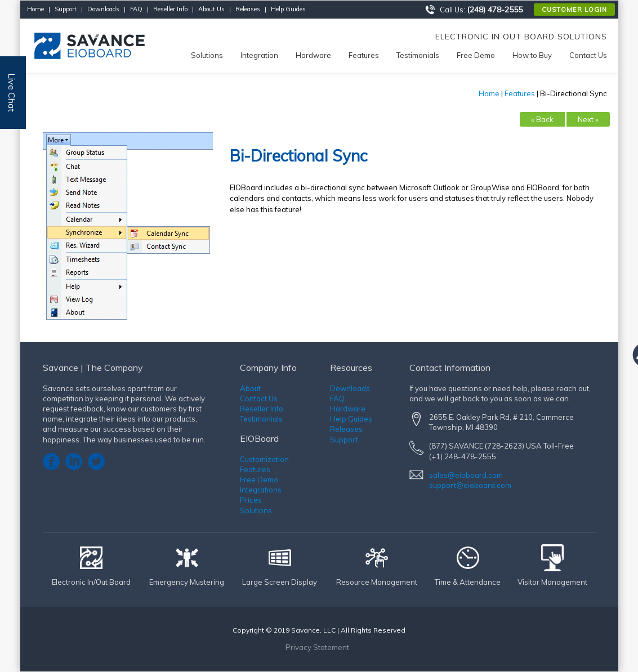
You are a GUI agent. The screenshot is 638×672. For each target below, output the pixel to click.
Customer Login (574, 10)
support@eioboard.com (470, 485)
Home (35, 9)
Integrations (261, 490)
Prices (251, 500)
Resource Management (377, 582)
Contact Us (259, 398)
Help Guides (288, 9)
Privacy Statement (317, 647)
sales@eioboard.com (466, 475)
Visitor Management (552, 582)
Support (66, 9)
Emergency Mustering (187, 582)
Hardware (348, 409)
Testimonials (261, 419)
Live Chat (12, 93)
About (250, 388)
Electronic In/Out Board (91, 582)
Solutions (256, 510)
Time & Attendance (468, 582)
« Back (542, 119)
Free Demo (259, 480)
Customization (264, 459)
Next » (588, 119)
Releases (248, 9)
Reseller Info (170, 9)
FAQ (136, 9)
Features (520, 93)
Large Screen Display (280, 582)
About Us (211, 9)
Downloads (103, 9)
